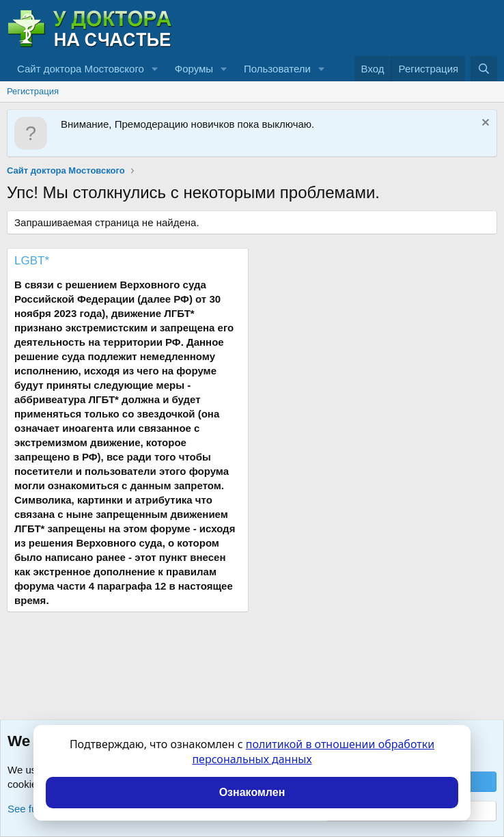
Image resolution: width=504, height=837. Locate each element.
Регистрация (33, 91)
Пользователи (277, 69)
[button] (155, 69)
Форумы (194, 69)
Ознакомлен (252, 792)
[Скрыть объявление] (484, 124)
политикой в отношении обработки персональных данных (313, 752)
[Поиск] (484, 69)
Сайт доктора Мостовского (81, 69)
